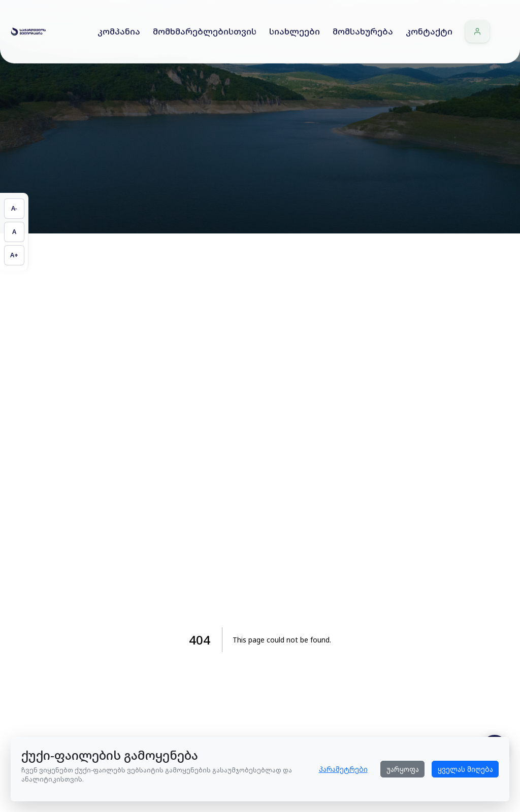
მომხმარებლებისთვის (205, 31)
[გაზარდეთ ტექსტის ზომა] (14, 255)
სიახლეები (295, 31)
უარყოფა (403, 769)
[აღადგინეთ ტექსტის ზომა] (14, 232)
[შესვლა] (477, 31)
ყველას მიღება (465, 769)
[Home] (28, 31)
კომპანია (119, 31)
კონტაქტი (429, 31)
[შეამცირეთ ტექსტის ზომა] (14, 209)
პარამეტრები (343, 769)
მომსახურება (363, 31)
